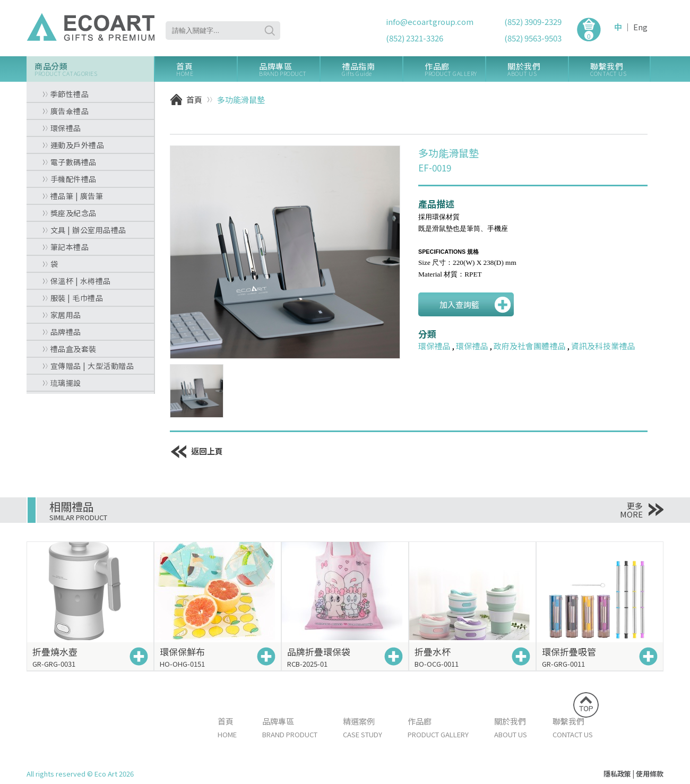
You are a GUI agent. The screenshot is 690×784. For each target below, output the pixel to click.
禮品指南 (372, 69)
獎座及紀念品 (70, 213)
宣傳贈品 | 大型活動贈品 (88, 366)
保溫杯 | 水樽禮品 (77, 281)
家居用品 (62, 315)
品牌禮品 (62, 332)
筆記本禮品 (66, 247)
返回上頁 (196, 451)
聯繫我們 (620, 69)
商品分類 (94, 69)
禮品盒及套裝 (70, 349)
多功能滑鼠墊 (241, 100)
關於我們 (538, 69)
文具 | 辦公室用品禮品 (84, 230)
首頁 (206, 69)
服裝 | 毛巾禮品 (73, 298)
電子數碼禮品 (70, 162)
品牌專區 (289, 69)
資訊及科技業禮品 (603, 346)
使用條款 (650, 774)
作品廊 (455, 69)
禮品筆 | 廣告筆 (73, 196)
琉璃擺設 (62, 383)
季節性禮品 (66, 94)
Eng (640, 27)
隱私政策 (617, 774)
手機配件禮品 (70, 179)
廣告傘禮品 (66, 111)
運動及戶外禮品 (73, 145)
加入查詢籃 (459, 304)
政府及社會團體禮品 (529, 346)
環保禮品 (62, 128)
